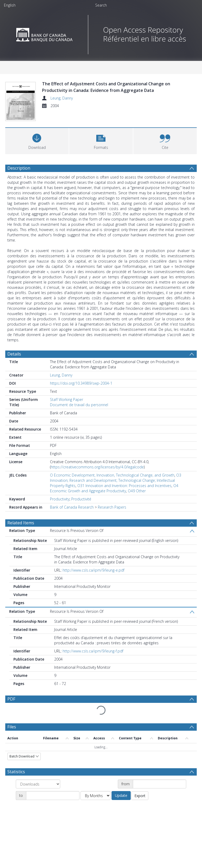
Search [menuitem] (101, 5)
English (10, 5)
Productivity (60, 513)
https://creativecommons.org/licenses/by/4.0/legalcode (97, 481)
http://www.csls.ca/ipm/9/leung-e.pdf (94, 584)
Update (121, 809)
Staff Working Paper (67, 413)
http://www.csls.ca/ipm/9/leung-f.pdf (93, 665)
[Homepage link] (101, 33)
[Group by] (38, 798)
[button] (101, 154)
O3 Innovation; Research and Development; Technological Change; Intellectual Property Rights (116, 494)
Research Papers (112, 521)
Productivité (81, 513)
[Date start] (160, 798)
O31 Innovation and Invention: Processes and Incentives (124, 500)
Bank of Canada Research (72, 521)
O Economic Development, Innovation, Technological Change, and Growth (112, 489)
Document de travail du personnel (79, 419)
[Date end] (53, 809)
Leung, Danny (62, 98)
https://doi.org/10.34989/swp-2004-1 (81, 397)
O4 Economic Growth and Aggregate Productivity (114, 502)
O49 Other (137, 505)
